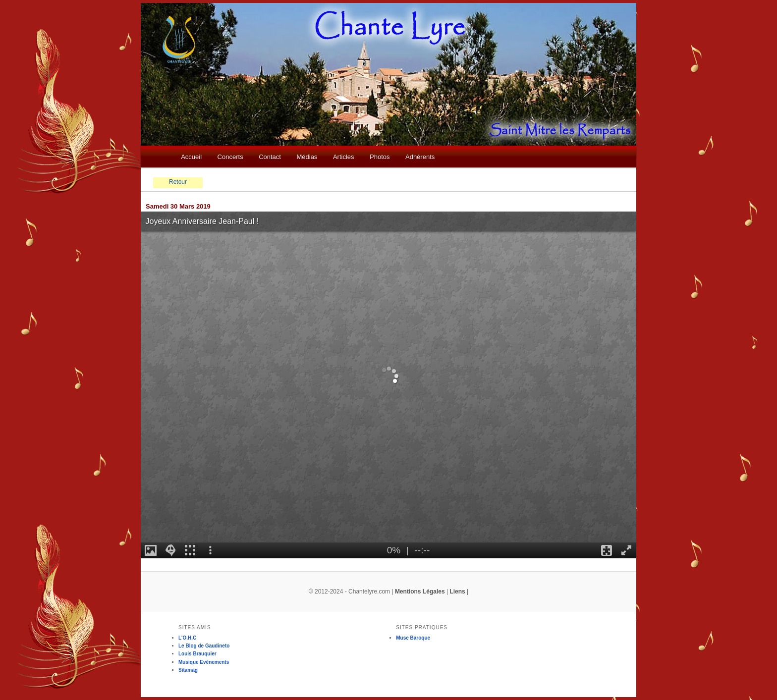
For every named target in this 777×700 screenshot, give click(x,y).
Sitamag (188, 670)
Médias (307, 157)
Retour (178, 182)
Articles (344, 157)
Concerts (230, 157)
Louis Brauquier (197, 654)
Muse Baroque (413, 638)
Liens (457, 592)
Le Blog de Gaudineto (204, 646)
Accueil (191, 157)
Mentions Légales (420, 592)
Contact (270, 157)
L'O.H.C (187, 638)
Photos (380, 157)
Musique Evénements (204, 662)
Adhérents (420, 157)
